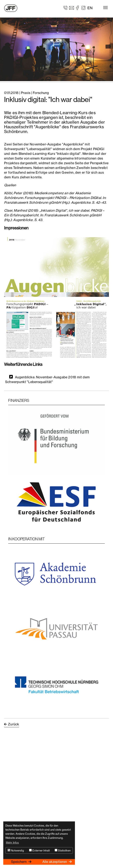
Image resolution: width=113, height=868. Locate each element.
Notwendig (16, 850)
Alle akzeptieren (55, 862)
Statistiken (63, 850)
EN (90, 8)
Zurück (14, 724)
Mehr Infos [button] (12, 842)
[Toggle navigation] (105, 8)
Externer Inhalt (39, 850)
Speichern (19, 862)
